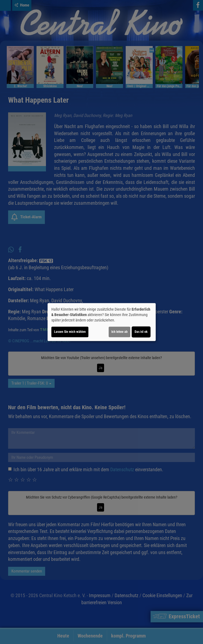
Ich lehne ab (119, 332)
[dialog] (102, 322)
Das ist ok (141, 332)
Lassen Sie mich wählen (70, 332)
